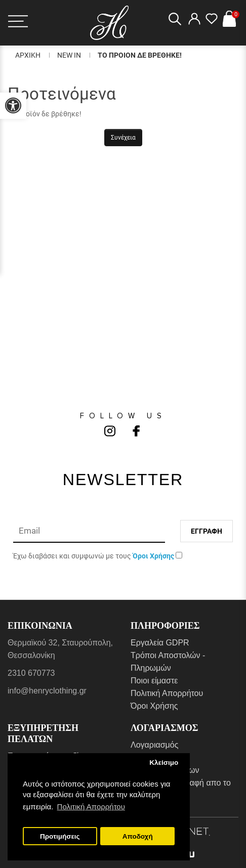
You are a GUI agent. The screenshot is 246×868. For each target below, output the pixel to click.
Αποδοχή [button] (138, 836)
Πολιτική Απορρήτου (167, 693)
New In (69, 55)
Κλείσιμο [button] (164, 763)
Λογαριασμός (154, 745)
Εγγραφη (207, 531)
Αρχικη (28, 55)
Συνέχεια (123, 138)
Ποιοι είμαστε (154, 681)
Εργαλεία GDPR (160, 643)
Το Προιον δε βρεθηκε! (140, 55)
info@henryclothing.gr (47, 691)
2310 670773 (31, 673)
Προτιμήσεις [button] (60, 836)
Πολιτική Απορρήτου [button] (91, 807)
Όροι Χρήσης (154, 706)
